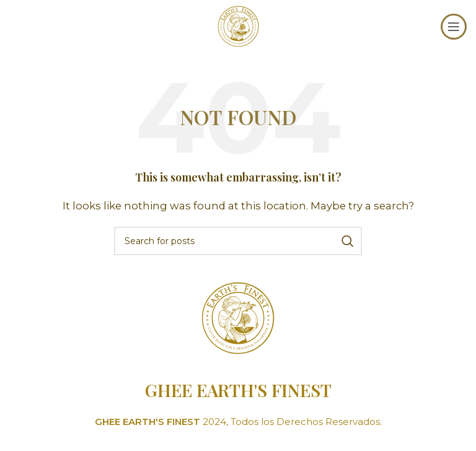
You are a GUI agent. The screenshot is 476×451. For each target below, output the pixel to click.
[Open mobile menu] (454, 27)
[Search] (238, 241)
